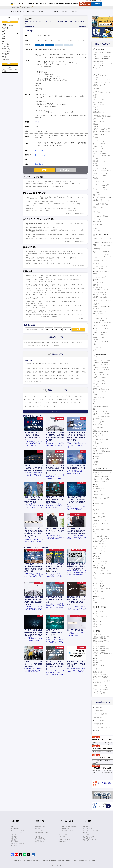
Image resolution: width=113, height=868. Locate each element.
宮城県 (47, 369)
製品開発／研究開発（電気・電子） (102, 637)
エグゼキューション (44, 399)
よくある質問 (15, 842)
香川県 (35, 379)
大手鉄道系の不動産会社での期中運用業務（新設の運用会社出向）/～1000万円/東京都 (49, 251)
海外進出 (97, 462)
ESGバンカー (96, 69)
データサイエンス (99, 597)
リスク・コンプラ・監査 (101, 440)
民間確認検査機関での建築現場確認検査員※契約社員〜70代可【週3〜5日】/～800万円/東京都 (51, 258)
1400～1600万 (6, 50)
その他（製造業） (97, 683)
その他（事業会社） (98, 425)
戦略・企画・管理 (99, 398)
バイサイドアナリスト (98, 108)
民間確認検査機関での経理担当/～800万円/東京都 (39, 261)
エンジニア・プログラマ (101, 562)
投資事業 (97, 89)
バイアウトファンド (59, 396)
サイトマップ (83, 861)
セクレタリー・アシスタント (100, 412)
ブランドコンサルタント (99, 334)
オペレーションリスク (98, 148)
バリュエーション (77, 396)
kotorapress (62, 838)
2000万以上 (5, 55)
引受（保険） (96, 159)
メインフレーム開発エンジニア (101, 566)
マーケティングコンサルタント (101, 333)
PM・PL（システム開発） (99, 516)
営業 (94, 620)
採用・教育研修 (97, 433)
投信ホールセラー (97, 106)
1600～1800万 (6, 51)
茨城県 (71, 369)
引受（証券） (96, 211)
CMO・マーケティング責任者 (100, 407)
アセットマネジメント (98, 122)
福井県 (59, 372)
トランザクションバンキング (100, 187)
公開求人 (5, 26)
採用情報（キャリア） (89, 836)
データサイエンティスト (99, 599)
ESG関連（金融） (100, 62)
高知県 (47, 379)
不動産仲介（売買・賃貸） (100, 135)
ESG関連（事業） (100, 372)
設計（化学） (96, 664)
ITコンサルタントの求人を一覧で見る (75, 213)
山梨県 (29, 372)
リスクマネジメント (100, 141)
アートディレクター (98, 615)
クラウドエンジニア (98, 577)
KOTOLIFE (62, 836)
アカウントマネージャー (99, 528)
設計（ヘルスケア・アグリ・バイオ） (102, 666)
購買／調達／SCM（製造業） (100, 674)
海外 (42, 382)
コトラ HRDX (63, 834)
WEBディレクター (97, 555)
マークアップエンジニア (99, 549)
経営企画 (95, 400)
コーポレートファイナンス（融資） (102, 184)
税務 (94, 393)
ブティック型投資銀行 (53, 343)
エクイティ (67, 403)
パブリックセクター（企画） (103, 360)
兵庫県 (84, 372)
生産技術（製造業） (98, 673)
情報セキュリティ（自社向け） (101, 449)
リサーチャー (96, 345)
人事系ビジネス (99, 428)
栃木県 (78, 369)
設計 (96, 659)
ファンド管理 (96, 111)
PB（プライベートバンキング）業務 (102, 198)
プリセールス (96, 526)
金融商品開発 (96, 179)
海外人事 (95, 437)
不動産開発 (96, 126)
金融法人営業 (96, 194)
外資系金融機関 (40, 343)
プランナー (96, 618)
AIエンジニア (96, 492)
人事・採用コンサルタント (100, 296)
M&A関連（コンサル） (101, 311)
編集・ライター (97, 622)
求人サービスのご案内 (17, 830)
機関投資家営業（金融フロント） (101, 201)
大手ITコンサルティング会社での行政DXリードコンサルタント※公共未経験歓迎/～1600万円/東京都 (52, 239)
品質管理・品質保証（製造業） (101, 676)
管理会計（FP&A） (98, 388)
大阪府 (61, 363)
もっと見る (82, 319)
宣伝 (94, 623)
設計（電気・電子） (98, 661)
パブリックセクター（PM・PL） (101, 478)
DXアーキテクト (97, 490)
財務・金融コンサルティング (103, 301)
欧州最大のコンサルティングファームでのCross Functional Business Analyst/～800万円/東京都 (51, 211)
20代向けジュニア (40, 840)
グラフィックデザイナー (99, 613)
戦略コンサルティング (101, 261)
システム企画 (96, 511)
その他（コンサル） (100, 348)
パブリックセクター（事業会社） (101, 363)
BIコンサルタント (97, 284)
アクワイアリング (97, 218)
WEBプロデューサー (98, 550)
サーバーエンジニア (98, 587)
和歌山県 (48, 375)
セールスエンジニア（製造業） (101, 688)
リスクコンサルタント (98, 320)
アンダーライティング (75, 399)
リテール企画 (96, 213)
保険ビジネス (98, 151)
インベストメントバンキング (103, 72)
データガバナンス (97, 600)
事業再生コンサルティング (102, 272)
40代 (12, 29)
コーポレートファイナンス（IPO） (102, 82)
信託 (94, 206)
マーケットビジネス (100, 168)
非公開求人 (11, 26)
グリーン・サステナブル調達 (100, 678)
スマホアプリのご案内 (17, 844)
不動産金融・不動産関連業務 (103, 116)
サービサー (96, 227)
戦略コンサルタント (98, 263)
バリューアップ (47, 396)
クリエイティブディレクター (100, 617)
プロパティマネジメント (99, 123)
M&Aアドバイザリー (98, 313)
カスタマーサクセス (98, 533)
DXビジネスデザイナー (99, 488)
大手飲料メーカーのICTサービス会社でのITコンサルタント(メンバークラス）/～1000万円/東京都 (51, 201)
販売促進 (95, 626)
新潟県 (35, 372)
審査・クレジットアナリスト (100, 189)
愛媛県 (41, 379)
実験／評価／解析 (99, 647)
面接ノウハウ (15, 834)
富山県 (47, 372)
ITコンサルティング (100, 277)
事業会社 (57, 346)
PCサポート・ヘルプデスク (100, 542)
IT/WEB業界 (38, 834)
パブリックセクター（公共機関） (101, 369)
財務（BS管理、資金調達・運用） (101, 390)
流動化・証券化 (97, 86)
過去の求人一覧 (15, 846)
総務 (94, 410)
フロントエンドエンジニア (100, 567)
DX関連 (96, 485)
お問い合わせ (18, 861)
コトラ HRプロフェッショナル (68, 827)
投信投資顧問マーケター (99, 113)
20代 (4, 29)
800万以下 (5, 43)
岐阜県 (65, 372)
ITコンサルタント (32, 11)
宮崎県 (78, 379)
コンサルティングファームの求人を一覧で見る (73, 241)
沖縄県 (36, 382)
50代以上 (5, 30)
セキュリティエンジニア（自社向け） (102, 452)
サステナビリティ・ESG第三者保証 (102, 254)
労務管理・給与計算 (98, 435)
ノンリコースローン (43, 406)
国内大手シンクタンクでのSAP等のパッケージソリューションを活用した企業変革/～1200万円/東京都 (53, 184)
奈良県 (41, 375)
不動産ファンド (97, 98)
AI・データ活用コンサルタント (101, 289)
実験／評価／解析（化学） (100, 652)
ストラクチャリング (31, 399)
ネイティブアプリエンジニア (100, 579)
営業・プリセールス (100, 521)
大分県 (71, 379)
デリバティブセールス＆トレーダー (102, 175)
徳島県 (29, 379)
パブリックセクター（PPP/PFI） (101, 59)
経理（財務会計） (97, 386)
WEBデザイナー (97, 554)
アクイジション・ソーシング (100, 120)
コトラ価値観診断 (64, 828)
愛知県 (54, 363)
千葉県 (48, 363)
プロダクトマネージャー (99, 421)
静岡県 (71, 372)
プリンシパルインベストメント (101, 91)
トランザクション (30, 406)
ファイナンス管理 (99, 381)
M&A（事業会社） (97, 423)
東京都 (37, 122)
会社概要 (85, 827)
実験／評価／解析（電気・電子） (101, 649)
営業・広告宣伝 (99, 611)
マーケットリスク (97, 147)
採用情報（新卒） (88, 838)
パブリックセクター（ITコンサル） (102, 246)
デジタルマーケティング (99, 552)
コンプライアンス (97, 447)
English (100, 1)
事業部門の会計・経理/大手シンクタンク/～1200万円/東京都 (42, 228)
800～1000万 (6, 45)
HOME (13, 11)
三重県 (78, 372)
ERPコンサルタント (98, 281)
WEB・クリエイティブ (101, 546)
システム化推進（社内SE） (100, 540)
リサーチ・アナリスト (98, 177)
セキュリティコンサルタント (100, 325)
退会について (93, 861)
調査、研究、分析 (99, 337)
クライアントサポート (98, 420)
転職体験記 (14, 838)
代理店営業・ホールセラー (100, 162)
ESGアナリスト (97, 67)
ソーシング (55, 399)
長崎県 (59, 379)
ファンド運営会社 (77, 343)
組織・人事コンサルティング (103, 292)
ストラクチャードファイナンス (101, 84)
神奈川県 (35, 363)
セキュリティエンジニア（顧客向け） (102, 588)
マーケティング (97, 403)
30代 (8, 29)
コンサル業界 (39, 830)
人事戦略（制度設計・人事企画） (101, 432)
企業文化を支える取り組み (91, 830)
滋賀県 (35, 375)
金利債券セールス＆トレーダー (101, 174)
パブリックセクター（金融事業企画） (102, 57)
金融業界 (37, 828)
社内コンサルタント (98, 509)
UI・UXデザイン (97, 558)
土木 (94, 136)
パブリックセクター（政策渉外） (101, 367)
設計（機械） (96, 663)
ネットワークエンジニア (99, 585)
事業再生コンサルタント (99, 274)
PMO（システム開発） (99, 518)
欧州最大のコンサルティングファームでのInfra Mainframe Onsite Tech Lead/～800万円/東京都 (51, 208)
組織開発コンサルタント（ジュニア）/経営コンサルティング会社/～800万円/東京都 (48, 263)
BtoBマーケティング (98, 405)
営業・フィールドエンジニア (103, 686)
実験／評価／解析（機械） (100, 651)
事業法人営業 (96, 196)
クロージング (54, 406)
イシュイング (96, 220)
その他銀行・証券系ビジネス (103, 204)
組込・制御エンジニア (98, 592)
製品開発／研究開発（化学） (100, 640)
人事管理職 (96, 430)
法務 (94, 445)
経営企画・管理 (99, 504)
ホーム (13, 827)
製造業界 (37, 836)
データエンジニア (97, 582)
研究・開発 (98, 635)
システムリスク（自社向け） (100, 450)
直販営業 (95, 163)
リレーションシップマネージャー (101, 186)
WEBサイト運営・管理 (99, 543)
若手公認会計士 (39, 838)
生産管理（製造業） (98, 671)
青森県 (35, 369)
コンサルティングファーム (43, 155)
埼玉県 (42, 363)
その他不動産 (96, 138)
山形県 (59, 369)
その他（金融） (99, 225)
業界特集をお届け (40, 827)
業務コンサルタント (98, 268)
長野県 (41, 372)
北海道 (29, 369)
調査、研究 (96, 340)
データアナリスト (97, 602)
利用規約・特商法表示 (49, 861)
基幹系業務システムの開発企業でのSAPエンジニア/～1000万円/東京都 (44, 186)
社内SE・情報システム (101, 536)
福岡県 (67, 363)
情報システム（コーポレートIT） (101, 538)
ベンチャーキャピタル (98, 99)
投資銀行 (55, 403)
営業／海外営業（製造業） (100, 693)
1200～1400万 (6, 48)
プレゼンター (96, 110)
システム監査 (96, 444)
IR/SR (94, 402)
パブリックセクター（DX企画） (101, 477)
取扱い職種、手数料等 (64, 861)
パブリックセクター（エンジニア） (102, 480)
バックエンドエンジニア (99, 569)
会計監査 (95, 395)
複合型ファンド (97, 96)
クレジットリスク (97, 145)
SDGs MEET (63, 842)
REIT (36, 403)
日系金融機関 (29, 343)
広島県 (73, 375)
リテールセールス (97, 199)
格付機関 (95, 229)
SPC (61, 403)
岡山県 (67, 375)
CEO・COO (96, 459)
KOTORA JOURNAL (65, 840)
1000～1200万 (6, 46)
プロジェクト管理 (99, 514)
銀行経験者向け (39, 842)
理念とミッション (88, 828)
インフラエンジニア (98, 584)
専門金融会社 (65, 343)
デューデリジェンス (45, 403)
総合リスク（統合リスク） (100, 143)
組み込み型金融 (97, 222)
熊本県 (65, 379)
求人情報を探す (21, 11)
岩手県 (41, 369)
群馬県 (84, 369)
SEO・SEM (96, 557)
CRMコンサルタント (98, 283)
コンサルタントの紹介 (17, 832)
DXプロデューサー (98, 487)
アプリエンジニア (97, 593)
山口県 (79, 375)
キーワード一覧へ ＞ (55, 412)
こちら (9, 71)
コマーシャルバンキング (101, 182)
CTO (94, 506)
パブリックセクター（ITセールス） (102, 481)
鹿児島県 (29, 382)
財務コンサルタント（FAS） (100, 303)
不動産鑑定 (96, 125)
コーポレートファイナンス (33, 396)
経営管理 (97, 457)
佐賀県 (53, 379)
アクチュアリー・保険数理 (100, 154)
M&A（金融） (96, 74)
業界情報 (13, 840)
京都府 (29, 375)
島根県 (61, 375)
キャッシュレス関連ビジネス (103, 216)
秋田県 (53, 369)
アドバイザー (29, 403)
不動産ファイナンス (98, 118)
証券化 (68, 396)
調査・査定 (96, 160)
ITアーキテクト (97, 286)
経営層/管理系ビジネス (41, 832)
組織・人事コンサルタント (100, 294)
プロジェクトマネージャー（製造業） (102, 681)
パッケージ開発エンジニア (100, 564)
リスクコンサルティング (101, 318)
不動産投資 (63, 399)
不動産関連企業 (30, 346)
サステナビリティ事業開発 (100, 378)
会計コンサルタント (98, 305)
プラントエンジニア (98, 679)
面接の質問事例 (15, 836)
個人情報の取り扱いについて (32, 861)
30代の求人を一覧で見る (78, 265)
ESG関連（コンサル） (101, 249)
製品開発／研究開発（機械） (100, 639)
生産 (96, 669)
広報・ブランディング (98, 625)
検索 (78, 330)
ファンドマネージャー (98, 105)
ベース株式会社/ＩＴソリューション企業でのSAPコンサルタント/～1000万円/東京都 (48, 181)
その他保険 (96, 165)
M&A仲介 (95, 315)
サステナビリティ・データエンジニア (102, 497)
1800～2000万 (6, 53)
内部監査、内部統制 (98, 442)
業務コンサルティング (101, 266)
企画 (94, 408)
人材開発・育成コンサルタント (101, 298)
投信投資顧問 (98, 102)
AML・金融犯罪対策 (98, 453)
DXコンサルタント (98, 287)
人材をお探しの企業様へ (91, 1)
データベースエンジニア (99, 580)
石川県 (53, 372)
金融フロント (98, 192)
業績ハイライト (87, 832)
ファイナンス (76, 403)
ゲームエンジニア (97, 590)
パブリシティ (87, 834)
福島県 (65, 369)
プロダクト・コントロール (100, 391)
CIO (94, 507)
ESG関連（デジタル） (101, 495)
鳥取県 (54, 375)
